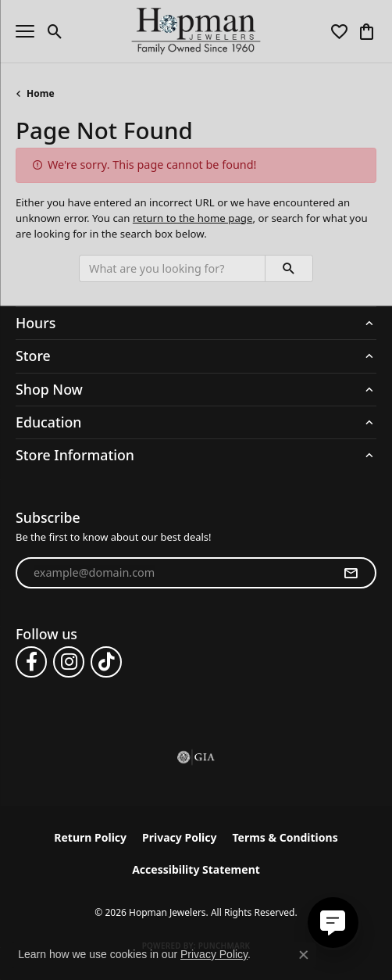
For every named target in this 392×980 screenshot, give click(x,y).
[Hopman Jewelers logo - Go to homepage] (196, 31)
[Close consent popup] (304, 955)
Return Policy (90, 837)
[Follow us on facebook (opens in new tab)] (31, 662)
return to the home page (193, 218)
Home (41, 93)
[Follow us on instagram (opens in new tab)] (69, 662)
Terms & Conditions (285, 837)
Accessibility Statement (196, 869)
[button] (55, 31)
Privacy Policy (179, 837)
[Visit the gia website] (196, 757)
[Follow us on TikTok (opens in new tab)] (106, 662)
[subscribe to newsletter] (351, 573)
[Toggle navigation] (25, 31)
